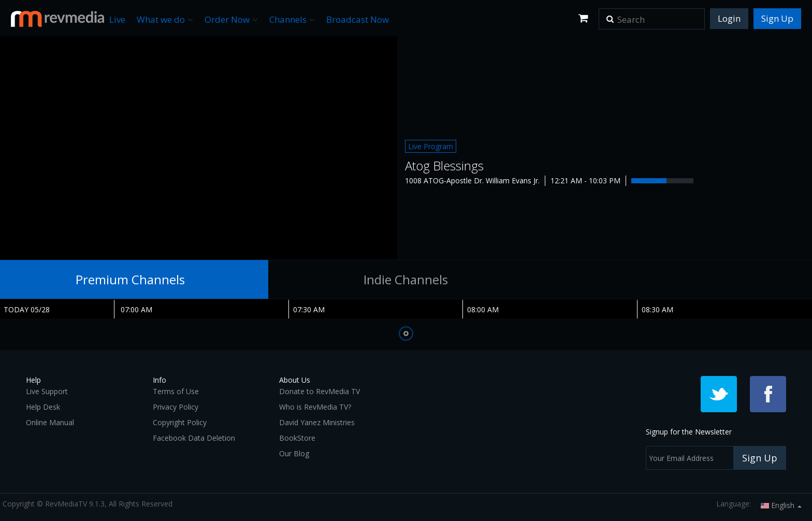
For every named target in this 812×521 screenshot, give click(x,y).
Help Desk (43, 407)
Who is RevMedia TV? (315, 407)
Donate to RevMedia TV (320, 391)
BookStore (297, 438)
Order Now (231, 19)
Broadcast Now (358, 19)
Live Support (47, 391)
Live (117, 19)
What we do (165, 19)
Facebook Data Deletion (194, 438)
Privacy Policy (176, 407)
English (781, 505)
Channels (292, 19)
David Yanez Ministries (317, 422)
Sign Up (777, 18)
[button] (610, 16)
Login (729, 18)
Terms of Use (176, 391)
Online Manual (50, 422)
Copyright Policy (180, 422)
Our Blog (294, 453)
